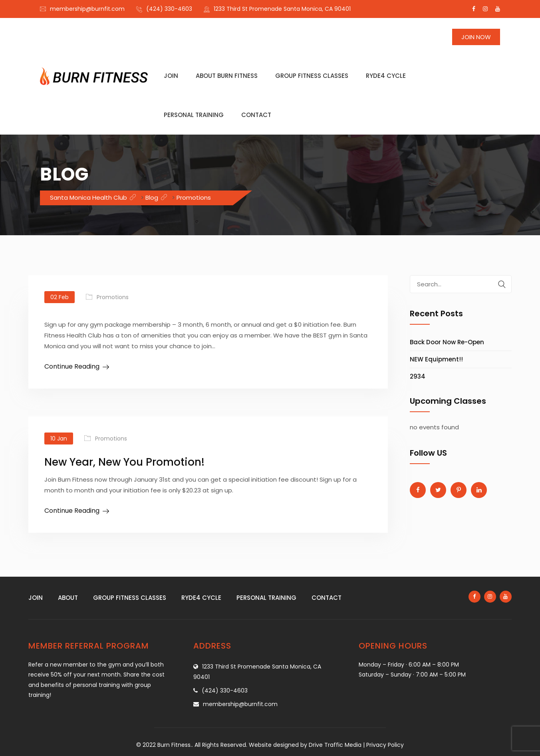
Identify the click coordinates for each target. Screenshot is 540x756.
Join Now (476, 37)
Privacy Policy (385, 745)
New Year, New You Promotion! (124, 462)
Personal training (194, 115)
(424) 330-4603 (169, 9)
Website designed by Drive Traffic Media (305, 745)
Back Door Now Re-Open (447, 342)
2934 (418, 376)
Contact (256, 115)
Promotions (113, 297)
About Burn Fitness (227, 76)
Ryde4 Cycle (386, 76)
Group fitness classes (312, 76)
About (68, 598)
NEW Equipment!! (436, 359)
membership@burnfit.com (87, 9)
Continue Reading (72, 366)
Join (171, 76)
